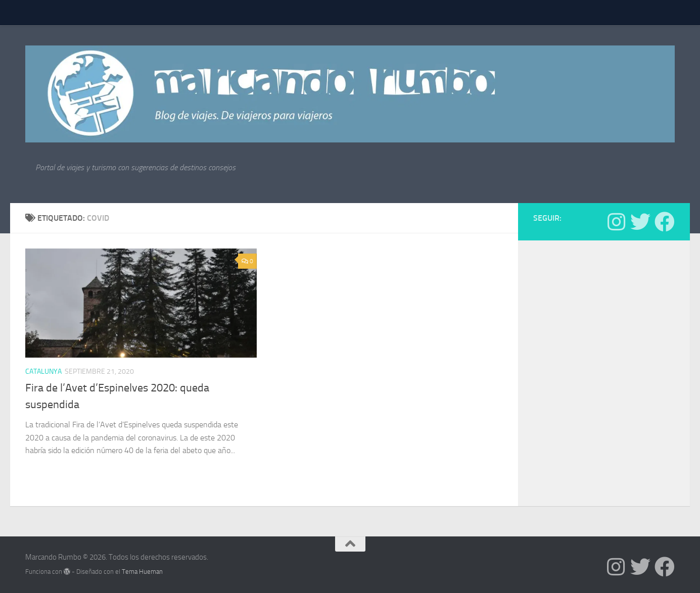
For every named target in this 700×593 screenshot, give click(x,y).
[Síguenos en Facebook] (665, 222)
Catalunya (43, 372)
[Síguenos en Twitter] (640, 222)
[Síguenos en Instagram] (616, 222)
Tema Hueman (142, 572)
